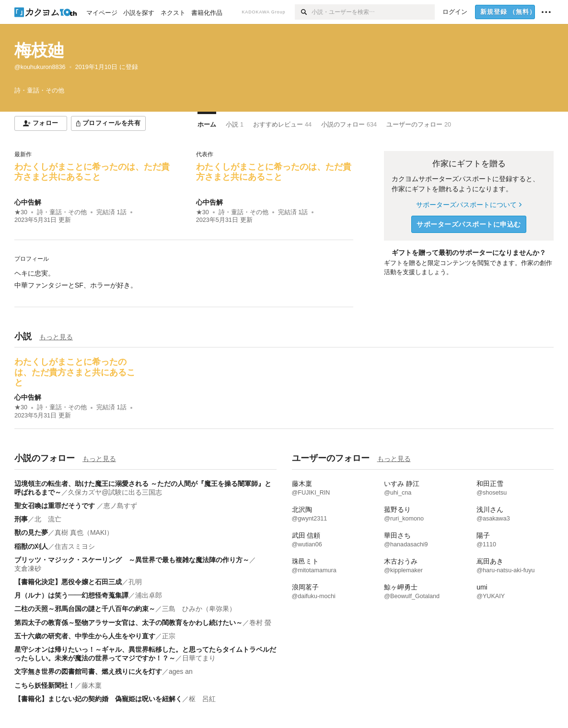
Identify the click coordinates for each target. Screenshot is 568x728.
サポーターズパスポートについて (469, 205)
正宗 (169, 636)
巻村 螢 (260, 623)
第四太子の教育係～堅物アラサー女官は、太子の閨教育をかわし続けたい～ (128, 623)
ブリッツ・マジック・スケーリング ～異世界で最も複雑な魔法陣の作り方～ (132, 560)
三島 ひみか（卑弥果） (199, 609)
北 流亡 (48, 519)
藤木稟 (92, 685)
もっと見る (56, 337)
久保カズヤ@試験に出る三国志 (115, 492)
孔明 (135, 582)
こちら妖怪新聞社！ (45, 685)
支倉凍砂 (28, 568)
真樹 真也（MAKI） (84, 532)
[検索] (303, 12)
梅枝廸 (40, 50)
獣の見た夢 (31, 532)
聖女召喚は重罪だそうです (56, 506)
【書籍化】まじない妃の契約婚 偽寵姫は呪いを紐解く (98, 699)
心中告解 (28, 202)
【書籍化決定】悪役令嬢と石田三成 (68, 582)
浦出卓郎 (149, 595)
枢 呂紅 (202, 699)
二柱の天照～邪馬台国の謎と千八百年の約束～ (85, 609)
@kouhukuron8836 (40, 67)
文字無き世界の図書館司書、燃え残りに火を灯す (88, 671)
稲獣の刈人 (31, 546)
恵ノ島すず (120, 506)
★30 (21, 212)
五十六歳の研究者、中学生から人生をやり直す (85, 636)
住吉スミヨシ (75, 546)
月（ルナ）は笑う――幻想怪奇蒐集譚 (71, 595)
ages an (181, 671)
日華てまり (199, 658)
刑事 (21, 519)
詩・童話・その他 (62, 212)
